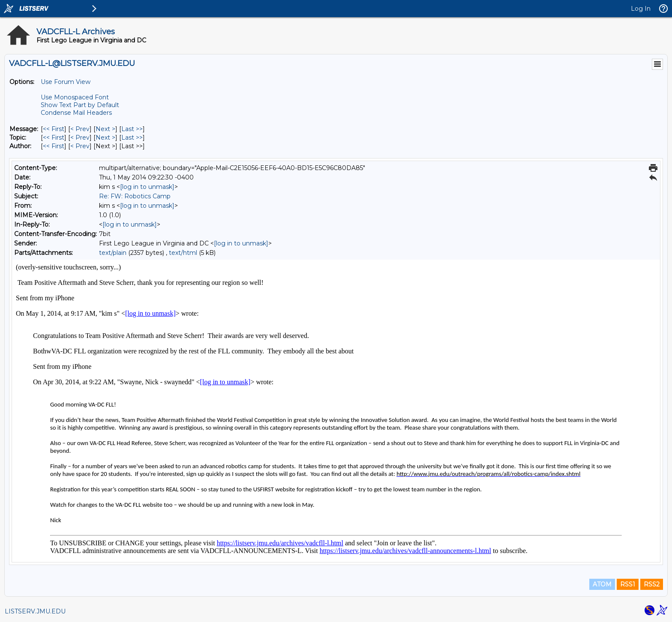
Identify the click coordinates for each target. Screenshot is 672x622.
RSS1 (628, 584)
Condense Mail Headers (76, 113)
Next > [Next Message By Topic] (105, 138)
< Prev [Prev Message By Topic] (80, 138)
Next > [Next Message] (105, 129)
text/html (183, 253)
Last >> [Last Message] (132, 129)
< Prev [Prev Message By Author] (80, 146)
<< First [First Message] (54, 129)
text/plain (113, 253)
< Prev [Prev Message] (80, 129)
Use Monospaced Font (75, 97)
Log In (641, 9)
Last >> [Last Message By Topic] (132, 138)
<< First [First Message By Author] (54, 146)
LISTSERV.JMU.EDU (35, 611)
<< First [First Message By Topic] (54, 138)
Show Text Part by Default (80, 105)
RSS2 (652, 584)
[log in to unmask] (147, 187)
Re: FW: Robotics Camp (135, 196)
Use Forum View (66, 82)
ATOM (602, 584)
